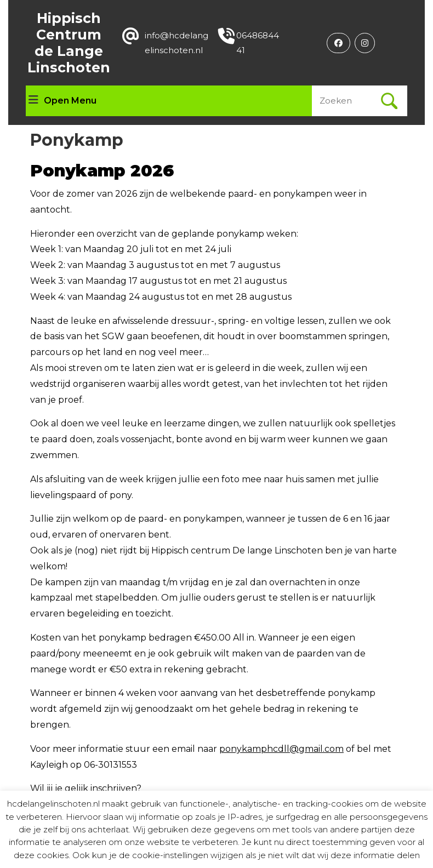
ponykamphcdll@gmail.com (281, 749)
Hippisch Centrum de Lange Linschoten (69, 43)
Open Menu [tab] (62, 101)
